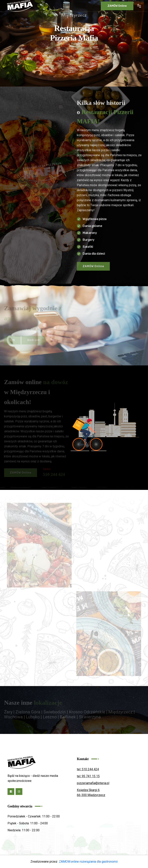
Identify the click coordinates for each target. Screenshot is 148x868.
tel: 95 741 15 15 (88, 776)
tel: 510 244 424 (88, 769)
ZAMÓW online (117, 6)
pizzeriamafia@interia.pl (93, 783)
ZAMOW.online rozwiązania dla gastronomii (88, 862)
